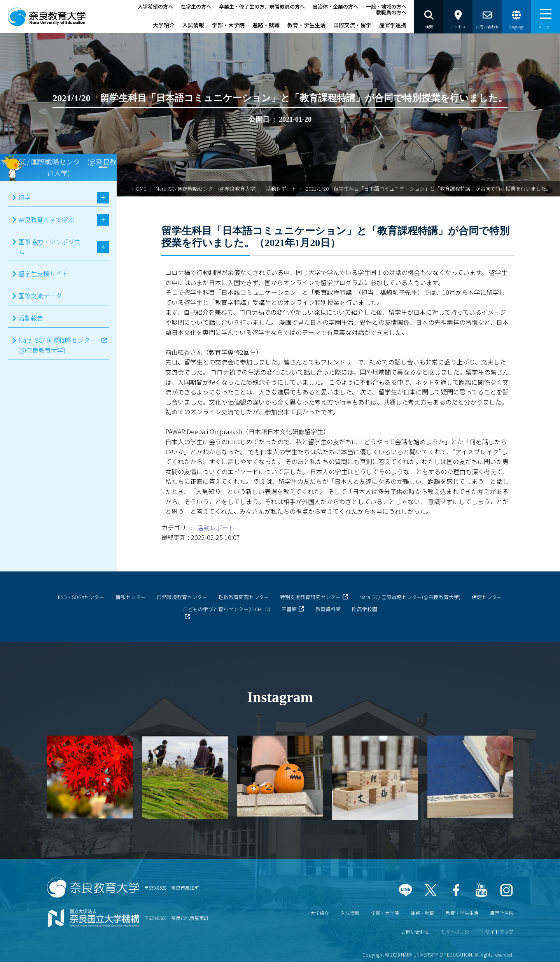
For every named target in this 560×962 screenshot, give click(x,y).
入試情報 (193, 25)
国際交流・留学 (352, 25)
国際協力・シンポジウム (49, 247)
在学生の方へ (196, 6)
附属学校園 (365, 609)
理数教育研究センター (244, 597)
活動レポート (281, 188)
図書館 (289, 609)
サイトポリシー (457, 931)
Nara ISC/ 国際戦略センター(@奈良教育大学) (206, 188)
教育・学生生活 (306, 25)
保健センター (487, 597)
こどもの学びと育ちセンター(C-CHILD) (227, 609)
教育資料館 (328, 609)
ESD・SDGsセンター (81, 597)
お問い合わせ (415, 931)
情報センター (131, 597)
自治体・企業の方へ (335, 6)
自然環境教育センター (182, 597)
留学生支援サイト (43, 273)
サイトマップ (499, 931)
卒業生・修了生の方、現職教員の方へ (262, 6)
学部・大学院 (228, 25)
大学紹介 (164, 25)
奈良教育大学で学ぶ (46, 219)
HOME (139, 188)
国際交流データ (40, 296)
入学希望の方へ (155, 6)
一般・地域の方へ (386, 6)
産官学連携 (393, 25)
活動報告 (31, 318)
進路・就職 (266, 25)
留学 (24, 197)
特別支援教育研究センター (310, 597)
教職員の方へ (391, 12)
